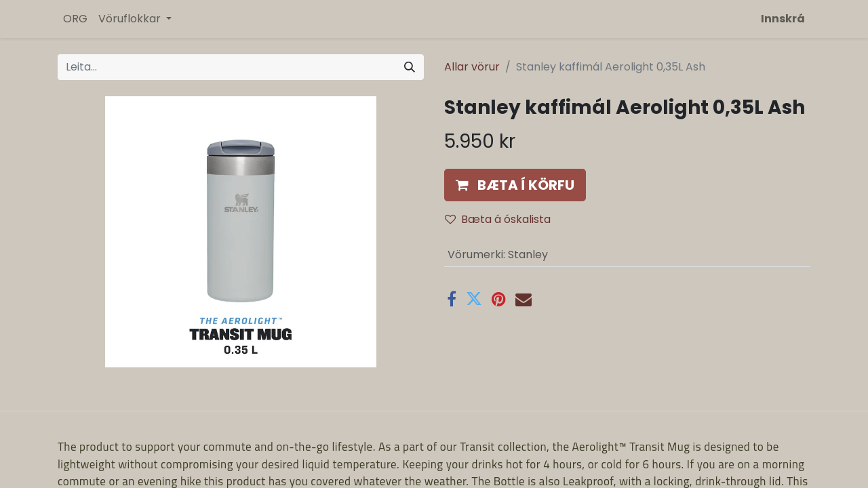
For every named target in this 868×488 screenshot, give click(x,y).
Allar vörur (472, 67)
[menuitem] (75, 19)
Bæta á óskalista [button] (498, 219)
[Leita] (410, 67)
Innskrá (783, 19)
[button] (515, 185)
